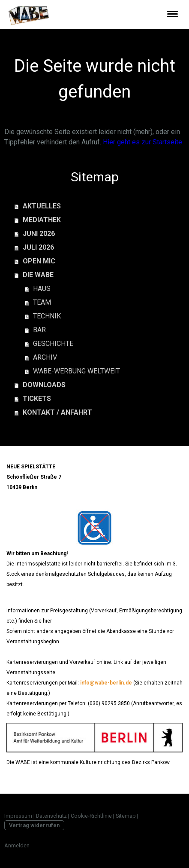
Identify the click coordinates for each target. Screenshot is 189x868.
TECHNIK (47, 316)
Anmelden (17, 845)
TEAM (42, 302)
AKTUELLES (42, 206)
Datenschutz (51, 816)
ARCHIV (45, 357)
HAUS (42, 289)
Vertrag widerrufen (34, 825)
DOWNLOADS (44, 385)
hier (47, 621)
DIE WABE (38, 275)
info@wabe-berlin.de (106, 683)
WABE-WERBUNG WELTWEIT (76, 371)
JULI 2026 (38, 247)
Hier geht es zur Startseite (142, 142)
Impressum (18, 816)
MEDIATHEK (42, 220)
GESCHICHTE (53, 344)
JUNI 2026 (39, 234)
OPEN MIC (39, 261)
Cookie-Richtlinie (91, 816)
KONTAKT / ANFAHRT (57, 412)
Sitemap (126, 816)
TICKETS (37, 399)
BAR (39, 330)
